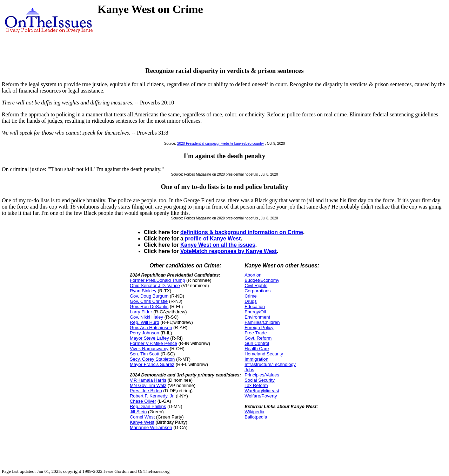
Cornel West (142, 417)
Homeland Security (264, 354)
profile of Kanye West (213, 239)
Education (255, 307)
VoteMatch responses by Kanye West (229, 251)
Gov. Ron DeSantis (149, 307)
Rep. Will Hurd (145, 322)
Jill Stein (138, 412)
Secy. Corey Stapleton (152, 359)
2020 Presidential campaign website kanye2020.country (220, 144)
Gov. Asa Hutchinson (151, 328)
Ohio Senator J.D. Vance (155, 285)
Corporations (257, 291)
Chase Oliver (143, 401)
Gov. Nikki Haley (146, 317)
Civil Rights (256, 285)
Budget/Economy (262, 280)
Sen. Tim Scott (145, 354)
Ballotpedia (256, 417)
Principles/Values (262, 375)
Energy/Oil (255, 312)
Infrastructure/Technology (270, 364)
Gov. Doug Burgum (149, 296)
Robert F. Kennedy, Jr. (152, 396)
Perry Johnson (145, 333)
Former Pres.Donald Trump (158, 280)
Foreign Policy (259, 328)
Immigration (256, 359)
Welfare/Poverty (261, 396)
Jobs (249, 370)
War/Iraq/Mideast (262, 391)
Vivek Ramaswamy (149, 349)
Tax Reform (256, 385)
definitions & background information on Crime (242, 232)
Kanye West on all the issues (218, 245)
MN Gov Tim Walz (148, 385)
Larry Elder (141, 312)
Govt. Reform (258, 338)
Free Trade (256, 333)
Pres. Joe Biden (146, 391)
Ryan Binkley (143, 291)
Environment (257, 317)
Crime (251, 296)
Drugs (251, 301)
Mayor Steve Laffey (149, 338)
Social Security (260, 380)
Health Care (257, 349)
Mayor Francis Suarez (152, 364)
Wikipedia (254, 412)
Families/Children (262, 322)
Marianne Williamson (151, 427)
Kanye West (142, 422)
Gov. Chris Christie (149, 301)
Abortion (253, 275)
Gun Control (257, 343)
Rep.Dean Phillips (148, 406)
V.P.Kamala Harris (148, 380)
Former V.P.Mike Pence (153, 343)
